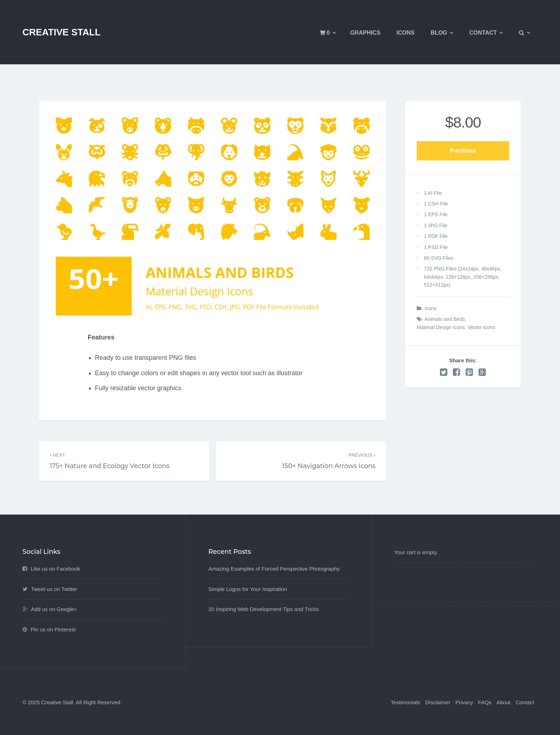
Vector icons (481, 327)
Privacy (464, 702)
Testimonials (405, 702)
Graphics (365, 33)
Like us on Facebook (55, 569)
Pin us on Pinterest (53, 629)
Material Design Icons (441, 327)
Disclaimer (438, 702)
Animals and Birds (445, 319)
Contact (483, 33)
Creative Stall (62, 32)
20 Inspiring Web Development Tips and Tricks (264, 609)
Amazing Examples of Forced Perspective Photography (274, 569)
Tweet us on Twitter (54, 589)
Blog (439, 33)
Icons (405, 33)
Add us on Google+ (54, 609)
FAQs (485, 702)
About (503, 702)
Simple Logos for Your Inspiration (248, 589)
